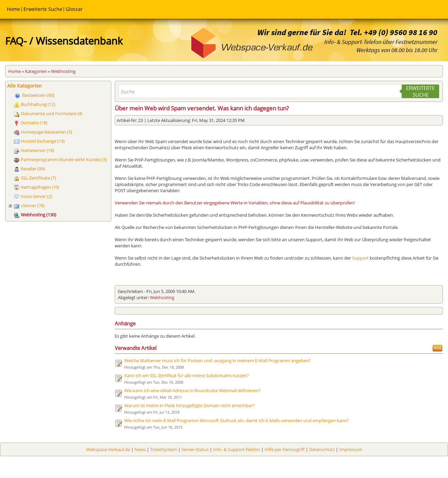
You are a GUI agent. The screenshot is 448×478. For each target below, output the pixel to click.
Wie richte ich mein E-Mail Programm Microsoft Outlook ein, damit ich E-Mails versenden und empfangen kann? (237, 420)
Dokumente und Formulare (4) (52, 113)
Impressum (351, 449)
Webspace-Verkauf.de (108, 449)
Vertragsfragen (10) (40, 187)
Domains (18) (34, 123)
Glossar (74, 9)
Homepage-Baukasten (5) (46, 132)
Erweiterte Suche (43, 9)
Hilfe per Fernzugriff (285, 449)
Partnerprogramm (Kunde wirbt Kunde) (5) (64, 159)
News (140, 449)
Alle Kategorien (25, 86)
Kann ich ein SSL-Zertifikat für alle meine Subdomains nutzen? (187, 375)
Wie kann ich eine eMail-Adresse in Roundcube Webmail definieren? (192, 390)
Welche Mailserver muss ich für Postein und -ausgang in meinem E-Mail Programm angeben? (218, 360)
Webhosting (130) (38, 215)
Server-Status (195, 449)
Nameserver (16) (37, 150)
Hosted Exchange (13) (43, 141)
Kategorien (36, 71)
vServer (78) (33, 205)
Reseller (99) (33, 169)
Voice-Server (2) (36, 196)
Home (13, 9)
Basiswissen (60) (38, 95)
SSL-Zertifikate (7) (38, 178)
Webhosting (63, 71)
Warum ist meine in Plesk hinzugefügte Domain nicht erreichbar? (189, 405)
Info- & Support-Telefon (237, 449)
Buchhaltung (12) (38, 104)
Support (360, 258)
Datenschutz (322, 449)
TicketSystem (164, 449)
